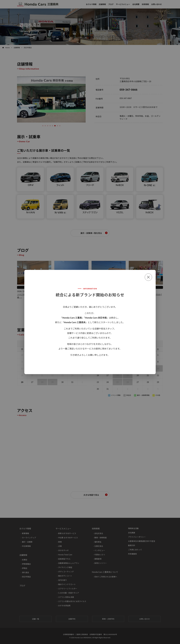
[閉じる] (148, 277)
